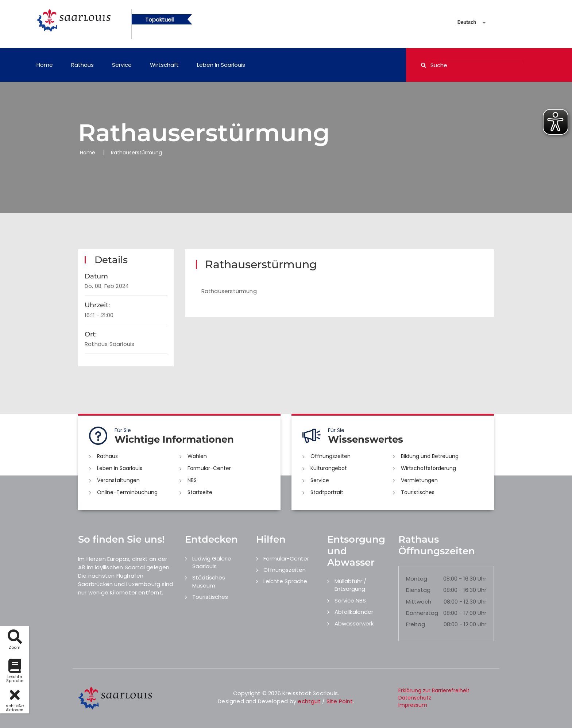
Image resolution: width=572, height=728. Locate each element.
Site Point (340, 701)
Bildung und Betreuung (430, 456)
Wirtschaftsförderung (428, 468)
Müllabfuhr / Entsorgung (350, 585)
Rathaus (82, 65)
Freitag (416, 624)
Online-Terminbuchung (127, 492)
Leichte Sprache (285, 581)
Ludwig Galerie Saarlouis (212, 562)
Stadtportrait (327, 492)
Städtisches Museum (209, 581)
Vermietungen (419, 480)
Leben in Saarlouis (221, 65)
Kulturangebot (329, 468)
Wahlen (197, 456)
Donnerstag (422, 613)
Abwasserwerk (354, 623)
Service (122, 65)
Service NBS (350, 600)
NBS (192, 480)
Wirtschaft (164, 65)
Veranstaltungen (118, 480)
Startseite (200, 492)
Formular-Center (209, 468)
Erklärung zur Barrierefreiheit (434, 690)
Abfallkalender (354, 612)
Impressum (413, 705)
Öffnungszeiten (331, 456)
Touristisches (418, 492)
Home (45, 65)
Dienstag (418, 590)
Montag (417, 579)
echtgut (309, 701)
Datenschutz (415, 698)
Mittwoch (419, 602)
